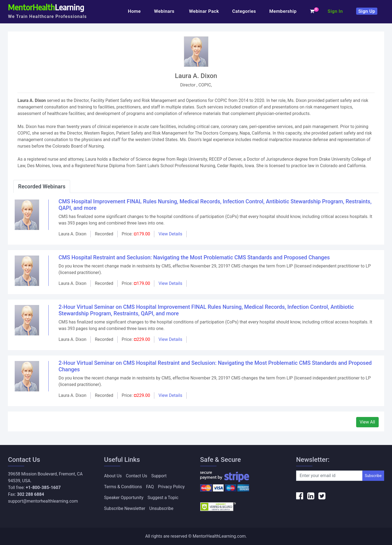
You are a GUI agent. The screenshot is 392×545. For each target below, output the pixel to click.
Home (134, 11)
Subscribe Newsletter (125, 508)
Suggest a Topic (163, 498)
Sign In (335, 11)
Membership (283, 11)
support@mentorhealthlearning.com (43, 501)
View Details (170, 234)
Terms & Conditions (123, 487)
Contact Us (137, 476)
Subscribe (373, 476)
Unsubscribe (161, 508)
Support (159, 476)
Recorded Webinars (42, 186)
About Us (113, 476)
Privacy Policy (171, 487)
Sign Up (367, 11)
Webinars (165, 11)
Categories (244, 11)
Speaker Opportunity (124, 498)
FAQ (150, 487)
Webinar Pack (204, 11)
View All (367, 422)
